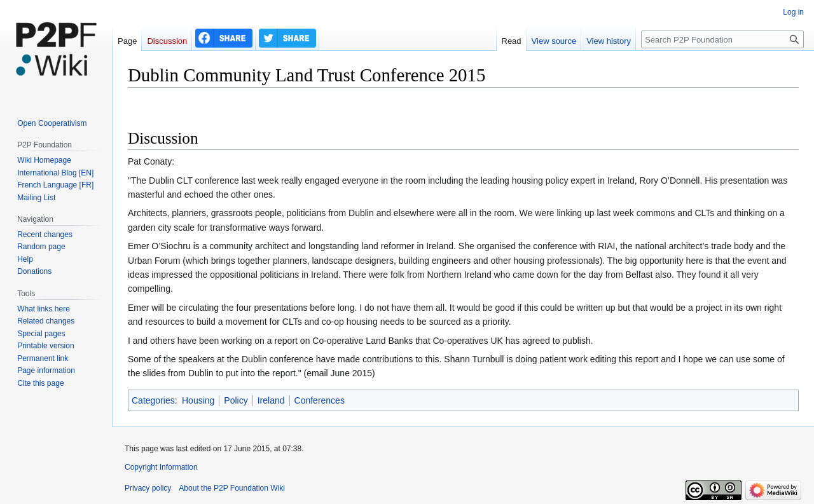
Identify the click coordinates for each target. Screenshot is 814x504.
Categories (153, 400)
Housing (198, 400)
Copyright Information (161, 467)
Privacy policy (148, 488)
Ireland (271, 400)
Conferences (320, 400)
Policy (236, 400)
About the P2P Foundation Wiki (232, 488)
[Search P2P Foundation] (722, 39)
